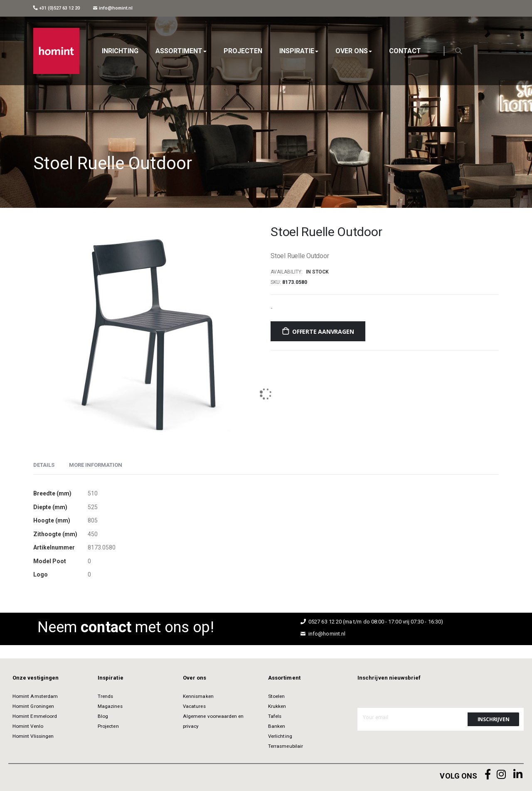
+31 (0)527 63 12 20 (57, 8)
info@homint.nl (113, 8)
